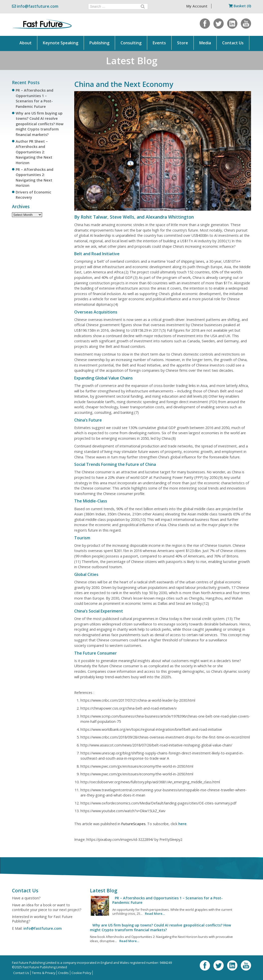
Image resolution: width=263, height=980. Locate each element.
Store (183, 43)
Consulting (131, 43)
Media (205, 43)
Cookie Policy (81, 973)
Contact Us (233, 43)
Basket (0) (240, 6)
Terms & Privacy (44, 973)
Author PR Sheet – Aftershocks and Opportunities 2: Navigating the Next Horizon (34, 152)
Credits (63, 973)
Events (159, 43)
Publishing (99, 43)
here (182, 824)
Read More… (155, 914)
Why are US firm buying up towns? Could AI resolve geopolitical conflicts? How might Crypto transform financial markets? (40, 124)
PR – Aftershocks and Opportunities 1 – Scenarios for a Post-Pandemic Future (167, 900)
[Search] (143, 6)
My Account (197, 6)
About (26, 43)
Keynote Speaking (61, 43)
